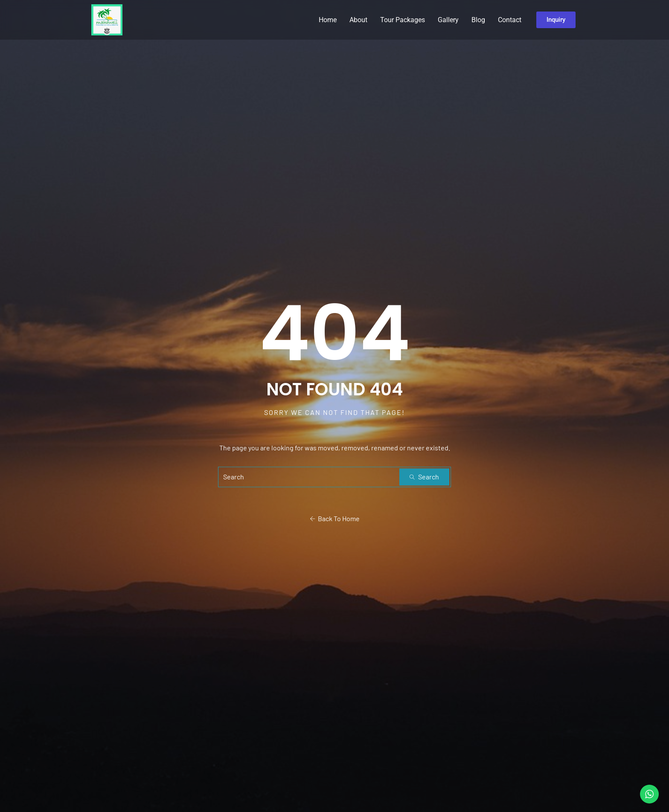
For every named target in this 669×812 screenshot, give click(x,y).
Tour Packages (403, 20)
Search (424, 477)
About (358, 20)
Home (328, 20)
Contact (510, 20)
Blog (478, 20)
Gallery (448, 20)
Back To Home (335, 519)
